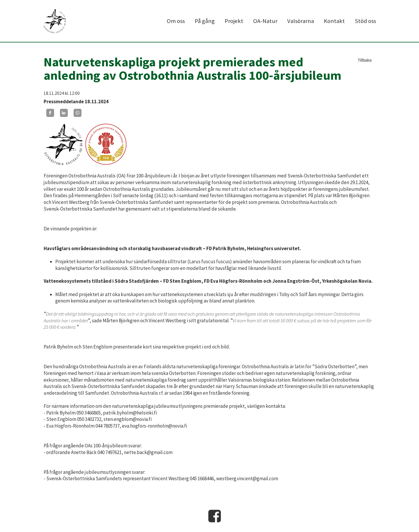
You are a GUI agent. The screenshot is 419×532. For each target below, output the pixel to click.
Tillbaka (365, 60)
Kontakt (334, 21)
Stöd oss (365, 21)
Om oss (176, 21)
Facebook (215, 516)
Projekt (234, 21)
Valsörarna (301, 21)
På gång (205, 21)
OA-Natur (265, 21)
